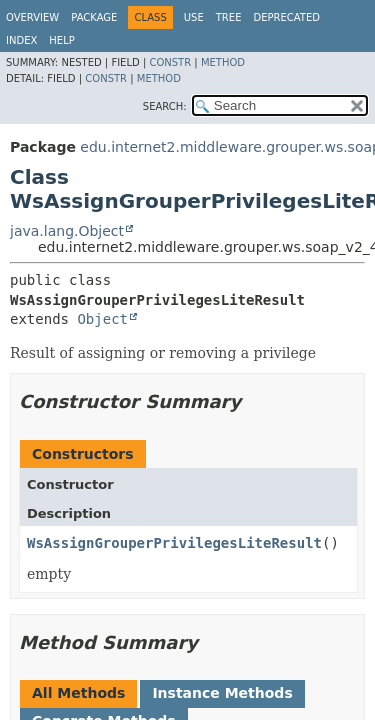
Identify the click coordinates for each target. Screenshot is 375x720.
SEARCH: (165, 106)
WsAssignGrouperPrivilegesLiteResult (174, 543)
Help (61, 40)
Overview (32, 17)
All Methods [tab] (78, 693)
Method (223, 62)
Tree (229, 17)
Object (102, 319)
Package (94, 17)
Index (21, 40)
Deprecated (286, 17)
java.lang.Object (67, 231)
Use (194, 17)
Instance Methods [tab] (222, 693)
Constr (170, 62)
